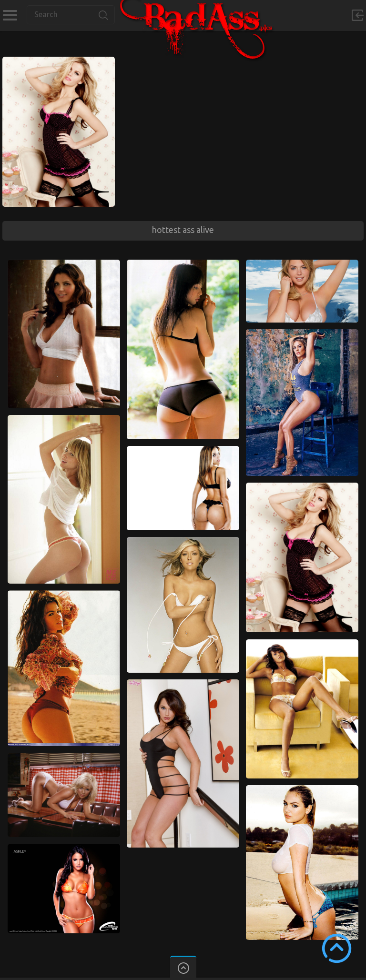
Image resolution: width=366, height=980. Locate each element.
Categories (10, 15)
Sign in (357, 15)
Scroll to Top (337, 948)
